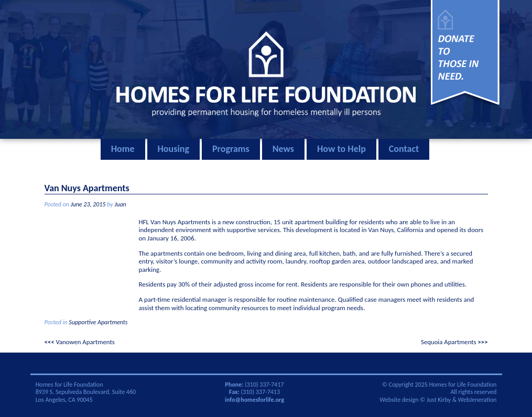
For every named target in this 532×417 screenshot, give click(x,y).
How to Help (341, 149)
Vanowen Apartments (85, 342)
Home (123, 149)
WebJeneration (477, 400)
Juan (120, 204)
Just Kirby (439, 400)
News (283, 149)
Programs (231, 149)
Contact (404, 149)
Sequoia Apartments (449, 342)
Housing (174, 149)
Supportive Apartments (98, 322)
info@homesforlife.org (254, 400)
